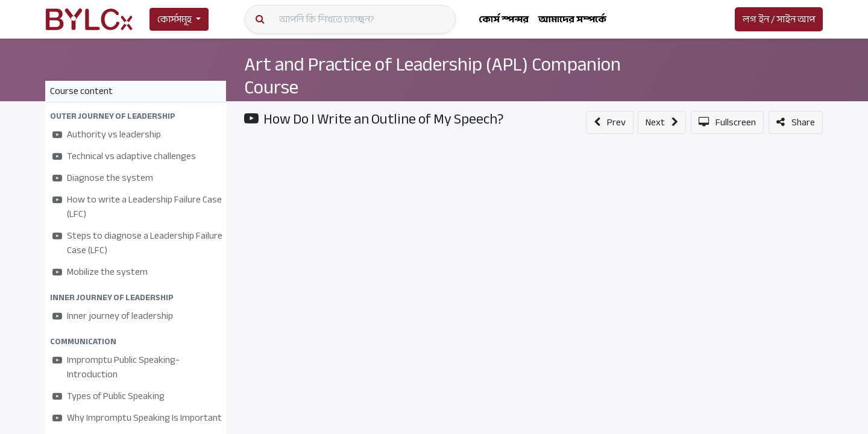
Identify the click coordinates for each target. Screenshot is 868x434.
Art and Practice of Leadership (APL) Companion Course (432, 76)
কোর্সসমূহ (175, 19)
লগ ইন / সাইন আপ (779, 19)
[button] (136, 116)
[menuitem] (504, 19)
